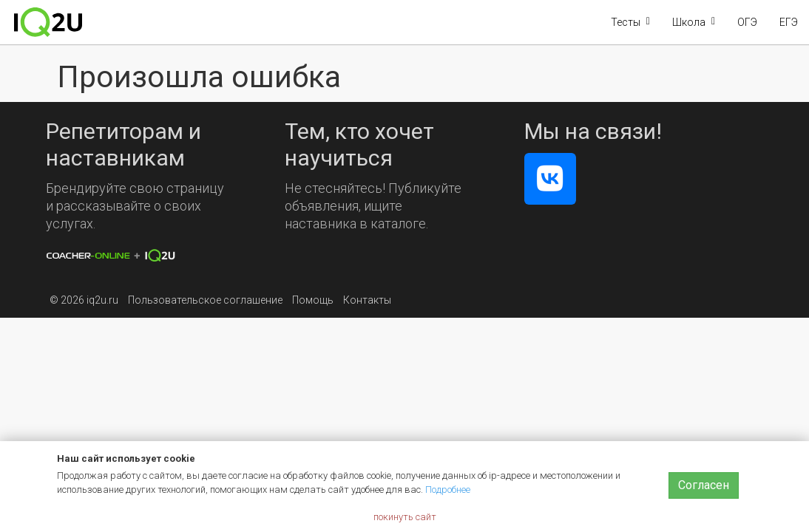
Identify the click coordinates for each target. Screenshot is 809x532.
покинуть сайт (405, 517)
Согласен (704, 485)
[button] (630, 22)
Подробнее (448, 490)
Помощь (313, 300)
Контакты (367, 300)
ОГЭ (747, 22)
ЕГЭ (789, 22)
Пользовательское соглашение (205, 300)
